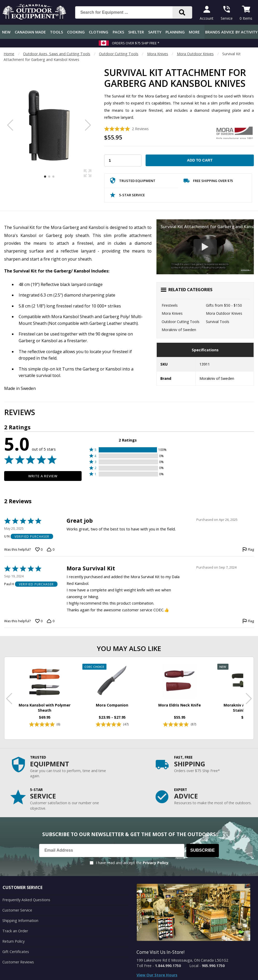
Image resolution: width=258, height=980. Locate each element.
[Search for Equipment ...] (128, 12)
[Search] (182, 12)
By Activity (246, 32)
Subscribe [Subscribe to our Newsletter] (203, 850)
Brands (213, 32)
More (194, 32)
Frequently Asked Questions (26, 900)
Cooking (76, 32)
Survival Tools (218, 322)
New (6, 32)
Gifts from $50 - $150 (224, 305)
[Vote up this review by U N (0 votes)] (39, 550)
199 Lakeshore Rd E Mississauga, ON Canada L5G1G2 (182, 960)
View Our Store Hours (157, 975)
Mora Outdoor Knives (195, 54)
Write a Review (43, 476)
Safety (155, 32)
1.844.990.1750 (168, 966)
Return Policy (13, 941)
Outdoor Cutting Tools (119, 54)
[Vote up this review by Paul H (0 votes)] (39, 621)
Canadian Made (30, 32)
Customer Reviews (18, 962)
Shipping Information (20, 920)
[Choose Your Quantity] (123, 160)
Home (9, 54)
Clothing (99, 32)
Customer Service (17, 910)
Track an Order (15, 931)
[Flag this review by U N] (248, 550)
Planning (175, 32)
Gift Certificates (16, 952)
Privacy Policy (156, 863)
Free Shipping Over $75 (208, 182)
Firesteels (170, 305)
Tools (56, 32)
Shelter (136, 32)
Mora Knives (158, 54)
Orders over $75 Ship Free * (136, 43)
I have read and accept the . (132, 863)
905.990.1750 (213, 966)
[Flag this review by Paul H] (248, 621)
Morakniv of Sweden (179, 330)
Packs (118, 32)
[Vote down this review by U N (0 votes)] (51, 550)
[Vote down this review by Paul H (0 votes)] (51, 621)
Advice (228, 32)
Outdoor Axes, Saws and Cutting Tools (57, 54)
